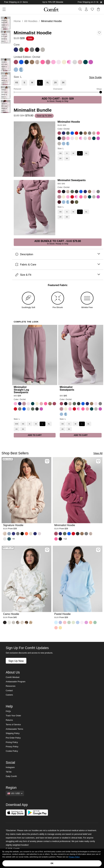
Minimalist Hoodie (69, 122)
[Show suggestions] (15, 793)
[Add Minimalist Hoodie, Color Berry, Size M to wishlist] (98, 461)
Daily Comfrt (11, 776)
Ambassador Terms (14, 729)
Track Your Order (13, 716)
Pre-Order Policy (13, 738)
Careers (9, 695)
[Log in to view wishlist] (92, 9)
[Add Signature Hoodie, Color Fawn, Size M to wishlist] (47, 461)
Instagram (10, 767)
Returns (9, 720)
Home (17, 21)
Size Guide (95, 77)
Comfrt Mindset (13, 677)
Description (58, 254)
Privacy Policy (12, 747)
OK (52, 863)
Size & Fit (58, 275)
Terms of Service (13, 725)
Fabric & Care (58, 265)
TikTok (9, 772)
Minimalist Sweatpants (72, 180)
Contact (9, 691)
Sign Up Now (16, 661)
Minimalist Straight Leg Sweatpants (21, 390)
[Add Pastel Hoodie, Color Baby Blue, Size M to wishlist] (98, 550)
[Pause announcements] (101, 2)
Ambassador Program (16, 682)
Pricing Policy (12, 742)
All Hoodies (31, 21)
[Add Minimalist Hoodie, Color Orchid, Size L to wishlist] (99, 33)
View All (98, 453)
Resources (11, 686)
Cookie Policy (12, 751)
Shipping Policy (13, 733)
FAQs (8, 711)
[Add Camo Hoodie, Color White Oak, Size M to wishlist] (47, 550)
